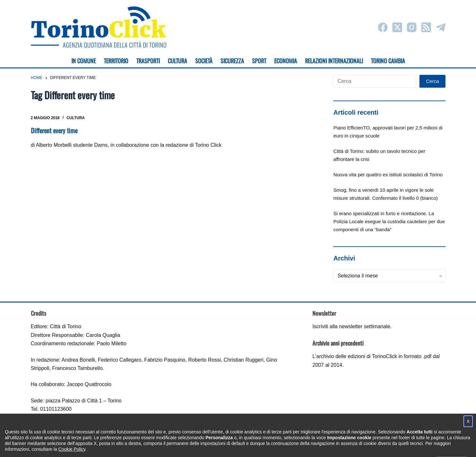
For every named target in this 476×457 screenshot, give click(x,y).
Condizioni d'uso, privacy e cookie (214, 446)
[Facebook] (383, 27)
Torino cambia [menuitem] (388, 61)
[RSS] (426, 27)
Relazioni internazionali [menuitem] (334, 61)
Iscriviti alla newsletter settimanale (351, 326)
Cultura (76, 118)
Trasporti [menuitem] (148, 61)
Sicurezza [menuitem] (232, 61)
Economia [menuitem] (286, 61)
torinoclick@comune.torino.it (63, 418)
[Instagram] (412, 27)
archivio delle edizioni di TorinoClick (357, 356)
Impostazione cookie (276, 446)
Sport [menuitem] (259, 61)
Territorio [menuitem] (116, 61)
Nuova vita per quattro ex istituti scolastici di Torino (388, 175)
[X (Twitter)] (397, 27)
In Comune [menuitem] (84, 61)
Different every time (54, 130)
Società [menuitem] (204, 61)
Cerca (432, 81)
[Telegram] (441, 27)
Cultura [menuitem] (177, 61)
